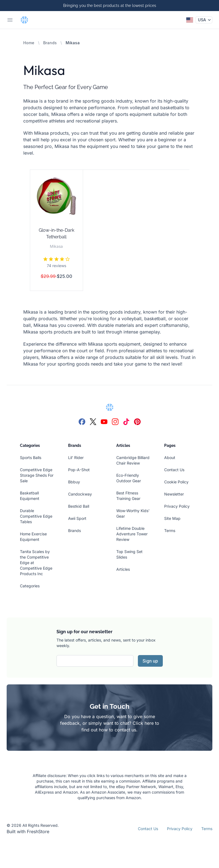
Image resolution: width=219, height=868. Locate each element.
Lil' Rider (76, 458)
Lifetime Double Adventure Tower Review (132, 534)
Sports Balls (31, 458)
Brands (50, 43)
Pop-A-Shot (79, 470)
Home (29, 43)
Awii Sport (77, 518)
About (170, 458)
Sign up (150, 661)
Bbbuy (74, 482)
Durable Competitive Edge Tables (36, 516)
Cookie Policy (176, 482)
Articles (123, 569)
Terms (170, 531)
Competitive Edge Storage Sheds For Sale (37, 475)
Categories (30, 586)
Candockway (80, 494)
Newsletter (174, 494)
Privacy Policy (177, 506)
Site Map (172, 518)
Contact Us (174, 470)
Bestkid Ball (79, 506)
